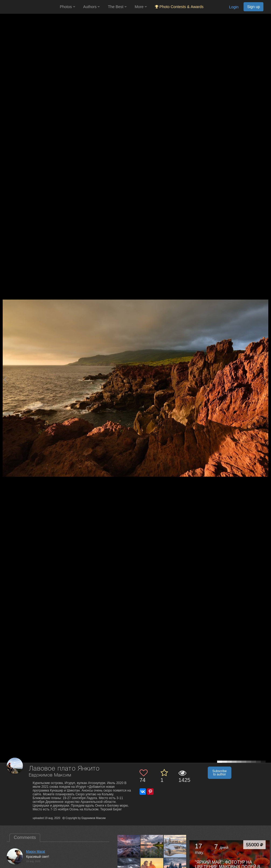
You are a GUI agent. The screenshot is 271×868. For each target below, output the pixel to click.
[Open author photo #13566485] (152, 846)
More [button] (141, 7)
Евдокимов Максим (50, 775)
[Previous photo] (5, 379)
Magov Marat (36, 852)
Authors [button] (92, 7)
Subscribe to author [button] (219, 773)
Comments (25, 837)
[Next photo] (266, 379)
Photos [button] (67, 7)
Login (234, 7)
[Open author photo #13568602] (129, 846)
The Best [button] (117, 7)
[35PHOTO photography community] (29, 7)
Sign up (253, 7)
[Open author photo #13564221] (175, 846)
